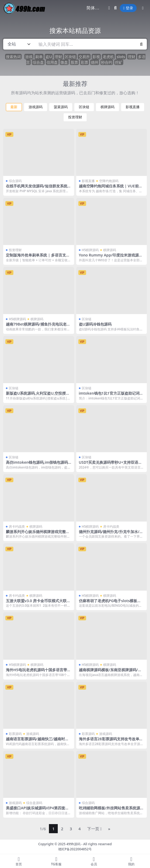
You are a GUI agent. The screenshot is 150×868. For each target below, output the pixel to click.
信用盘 (52, 62)
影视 (96, 57)
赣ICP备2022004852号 (75, 849)
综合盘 (38, 62)
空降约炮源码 (109, 181)
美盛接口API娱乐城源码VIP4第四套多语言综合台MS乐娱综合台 (37, 810)
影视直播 (133, 107)
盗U (49, 57)
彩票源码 (15, 734)
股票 (74, 62)
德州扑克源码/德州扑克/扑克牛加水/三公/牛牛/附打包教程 (111, 534)
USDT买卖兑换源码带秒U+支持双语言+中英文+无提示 (110, 465)
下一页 (94, 829)
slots (121, 57)
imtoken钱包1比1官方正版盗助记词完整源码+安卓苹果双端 (111, 395)
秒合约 (107, 62)
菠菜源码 (61, 107)
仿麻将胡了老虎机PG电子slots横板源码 (110, 603)
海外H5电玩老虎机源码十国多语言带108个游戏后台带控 (38, 672)
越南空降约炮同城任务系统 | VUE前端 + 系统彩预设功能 (111, 188)
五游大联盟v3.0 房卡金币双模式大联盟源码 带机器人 (38, 603)
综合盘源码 (34, 803)
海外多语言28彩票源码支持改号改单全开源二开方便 (111, 741)
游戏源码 (36, 107)
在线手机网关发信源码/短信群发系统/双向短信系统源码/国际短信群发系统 (37, 188)
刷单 (39, 57)
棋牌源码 (107, 107)
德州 (95, 62)
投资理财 (75, 117)
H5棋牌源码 (90, 250)
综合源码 (15, 181)
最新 (14, 107)
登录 (128, 8)
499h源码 (73, 844)
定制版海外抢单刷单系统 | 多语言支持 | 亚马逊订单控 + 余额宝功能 (38, 257)
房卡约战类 (17, 527)
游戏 (29, 57)
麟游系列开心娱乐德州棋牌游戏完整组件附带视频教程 (38, 534)
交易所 (84, 57)
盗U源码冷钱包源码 (95, 324)
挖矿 (119, 62)
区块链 (70, 57)
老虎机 (108, 57)
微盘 (64, 62)
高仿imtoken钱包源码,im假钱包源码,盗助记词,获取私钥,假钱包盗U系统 (37, 465)
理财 (58, 57)
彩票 (84, 62)
